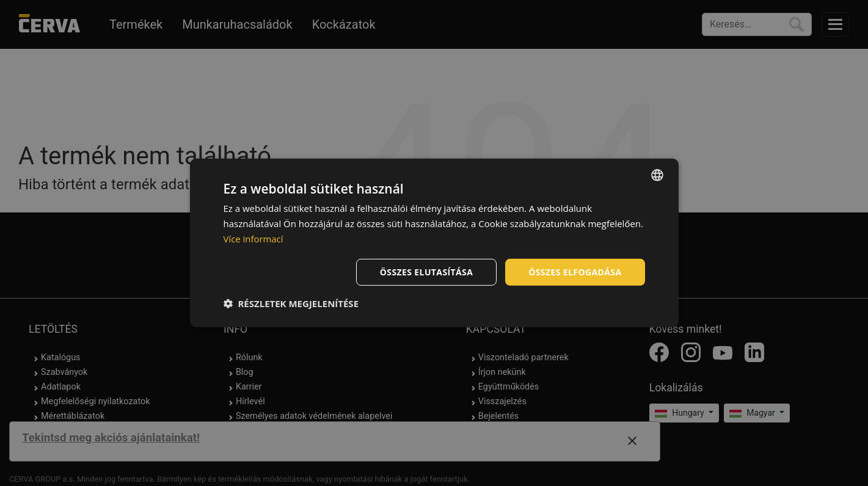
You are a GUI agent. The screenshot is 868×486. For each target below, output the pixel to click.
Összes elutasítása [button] (426, 271)
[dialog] (434, 243)
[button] (291, 303)
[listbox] (657, 175)
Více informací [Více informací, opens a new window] (254, 239)
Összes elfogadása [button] (575, 271)
